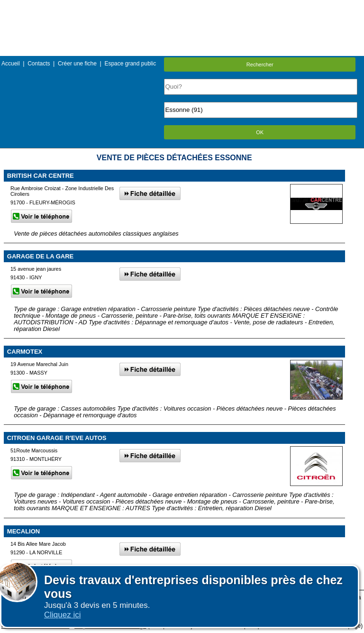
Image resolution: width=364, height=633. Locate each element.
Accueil (11, 64)
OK (260, 132)
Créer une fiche (77, 64)
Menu (182, 7)
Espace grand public (130, 64)
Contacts (39, 64)
